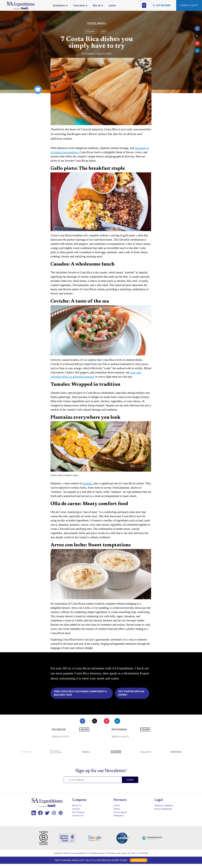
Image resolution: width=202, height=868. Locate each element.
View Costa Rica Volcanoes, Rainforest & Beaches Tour (80, 693)
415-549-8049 (143, 853)
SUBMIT (130, 780)
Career (117, 806)
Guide (103, 32)
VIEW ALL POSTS (61, 737)
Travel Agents (120, 812)
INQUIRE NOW (139, 860)
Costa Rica (90, 32)
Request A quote (189, 5)
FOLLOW (84, 729)
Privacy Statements (163, 809)
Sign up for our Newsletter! (101, 771)
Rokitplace (119, 816)
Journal (76, 809)
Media (117, 809)
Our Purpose (78, 812)
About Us (77, 806)
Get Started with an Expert (131, 693)
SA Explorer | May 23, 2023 (97, 54)
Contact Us (78, 816)
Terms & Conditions (164, 806)
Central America (97, 23)
